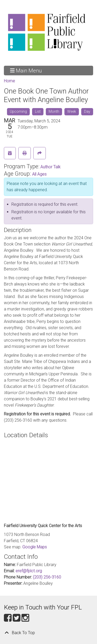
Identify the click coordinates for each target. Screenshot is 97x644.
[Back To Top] (48, 633)
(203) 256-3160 (47, 577)
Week (72, 111)
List (38, 111)
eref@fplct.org (29, 571)
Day (87, 111)
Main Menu (26, 70)
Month (54, 111)
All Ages (39, 174)
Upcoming (18, 111)
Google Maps (35, 547)
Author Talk (50, 167)
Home (9, 81)
